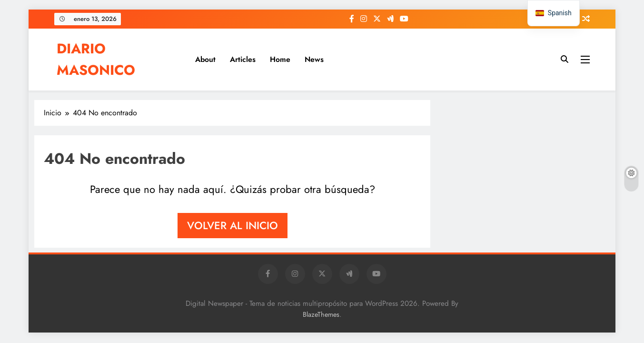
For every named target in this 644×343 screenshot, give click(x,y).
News (314, 59)
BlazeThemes (321, 314)
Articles (243, 59)
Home (280, 59)
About (205, 59)
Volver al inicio (233, 225)
